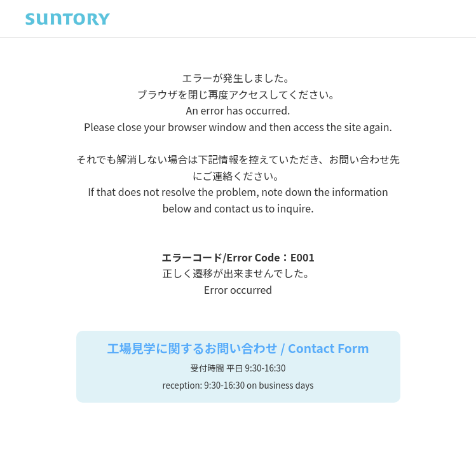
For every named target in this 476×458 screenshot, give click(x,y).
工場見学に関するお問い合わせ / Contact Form (238, 349)
